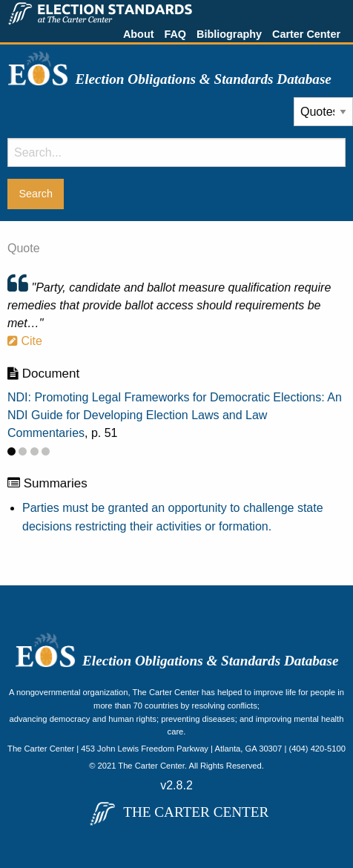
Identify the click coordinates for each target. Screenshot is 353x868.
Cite (25, 341)
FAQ (175, 34)
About (139, 34)
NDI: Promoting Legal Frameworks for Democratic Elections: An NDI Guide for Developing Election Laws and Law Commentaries (175, 415)
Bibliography (229, 34)
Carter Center (306, 34)
